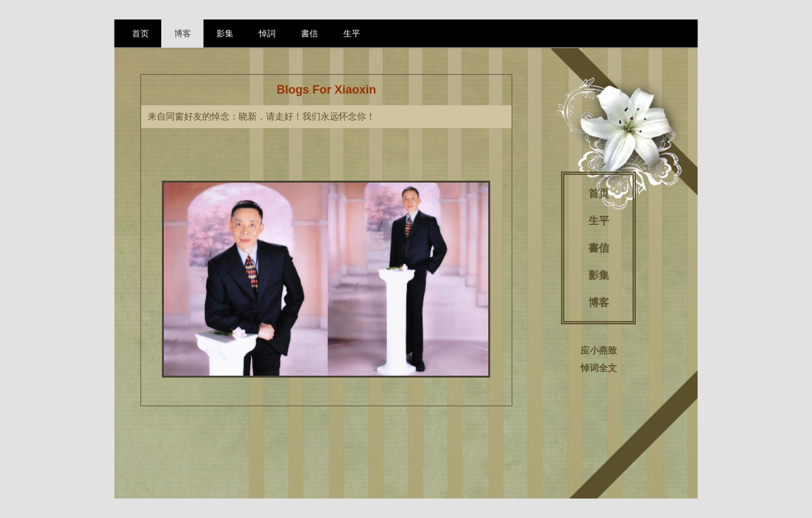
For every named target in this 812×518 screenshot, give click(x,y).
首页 (140, 33)
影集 (225, 33)
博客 (183, 33)
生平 (352, 33)
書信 (309, 33)
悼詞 (267, 33)
